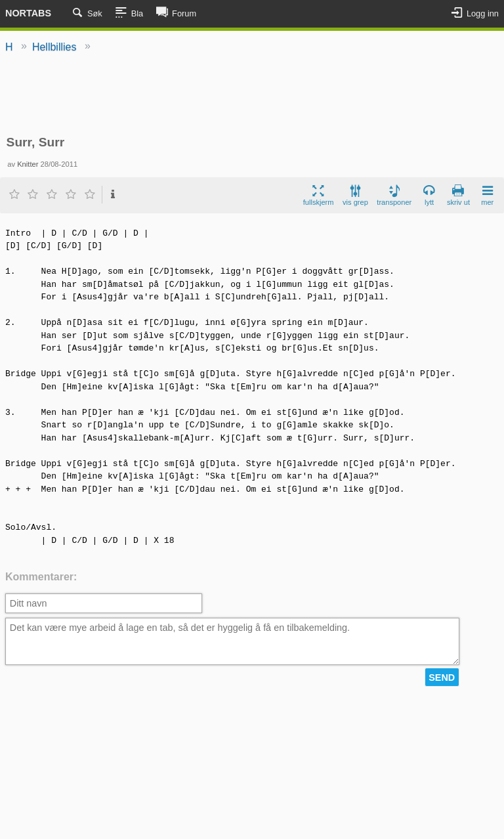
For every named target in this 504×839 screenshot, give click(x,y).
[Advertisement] (252, 95)
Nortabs (28, 13)
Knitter (28, 164)
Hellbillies (54, 47)
